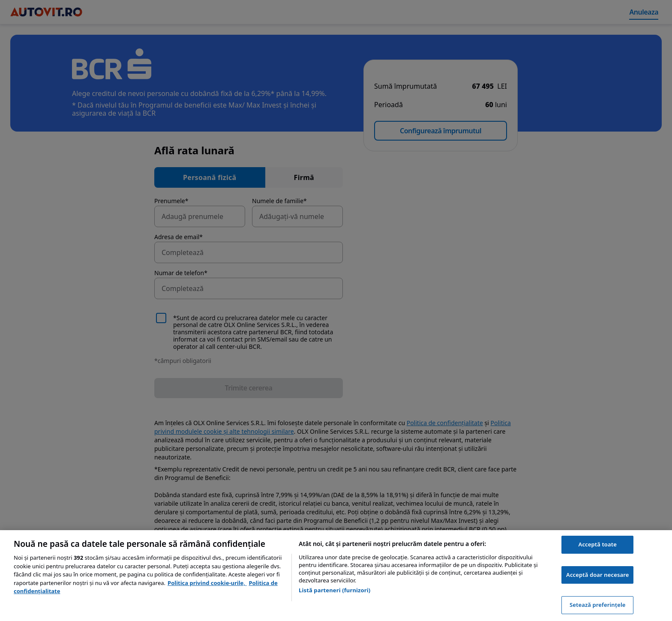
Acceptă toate (598, 544)
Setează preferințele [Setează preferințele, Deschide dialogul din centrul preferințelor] (597, 605)
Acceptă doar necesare (597, 575)
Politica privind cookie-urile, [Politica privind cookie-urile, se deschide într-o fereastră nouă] (207, 583)
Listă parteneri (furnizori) (334, 590)
